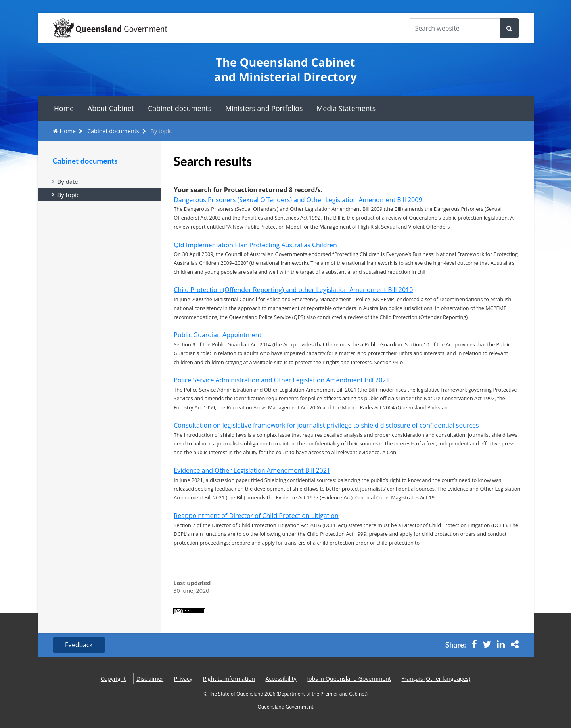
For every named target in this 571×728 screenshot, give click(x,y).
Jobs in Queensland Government (349, 679)
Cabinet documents (180, 108)
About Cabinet (111, 108)
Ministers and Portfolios (264, 108)
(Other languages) (436, 679)
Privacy (183, 679)
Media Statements (346, 108)
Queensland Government (285, 707)
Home (64, 108)
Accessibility (281, 679)
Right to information (229, 679)
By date (68, 182)
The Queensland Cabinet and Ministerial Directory (285, 70)
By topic (69, 195)
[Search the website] (455, 28)
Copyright (113, 679)
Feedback (80, 645)
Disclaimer (150, 679)
